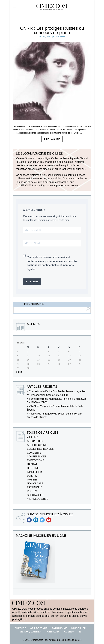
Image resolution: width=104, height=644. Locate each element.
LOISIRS (32, 476)
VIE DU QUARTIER (31, 632)
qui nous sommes (54, 640)
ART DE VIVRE (39, 628)
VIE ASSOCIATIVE (38, 499)
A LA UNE (33, 437)
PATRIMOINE (35, 487)
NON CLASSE (35, 484)
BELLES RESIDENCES (40, 449)
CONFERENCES (37, 457)
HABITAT (32, 464)
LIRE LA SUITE (52, 139)
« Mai (19, 372)
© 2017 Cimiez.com (33, 640)
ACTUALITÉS (35, 441)
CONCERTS (59, 37)
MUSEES (32, 480)
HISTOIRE (33, 468)
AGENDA (69, 632)
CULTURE (20, 628)
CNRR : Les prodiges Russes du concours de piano (52, 30)
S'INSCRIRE (32, 282)
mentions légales (73, 640)
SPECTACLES (35, 495)
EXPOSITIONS (36, 460)
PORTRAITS (34, 491)
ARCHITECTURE (37, 445)
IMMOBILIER (34, 472)
